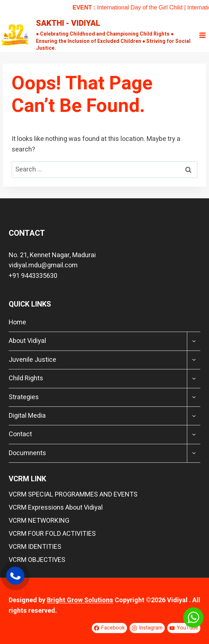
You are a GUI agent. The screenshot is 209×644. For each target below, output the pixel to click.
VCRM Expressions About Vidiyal (56, 508)
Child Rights (26, 378)
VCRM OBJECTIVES (37, 560)
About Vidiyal (27, 341)
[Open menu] (202, 35)
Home (17, 322)
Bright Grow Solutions (80, 600)
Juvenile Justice (32, 360)
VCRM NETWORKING (39, 521)
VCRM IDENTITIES (35, 547)
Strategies (24, 397)
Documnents (27, 453)
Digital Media (27, 416)
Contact (20, 434)
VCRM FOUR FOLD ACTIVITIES (52, 534)
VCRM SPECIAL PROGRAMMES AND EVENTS (73, 495)
